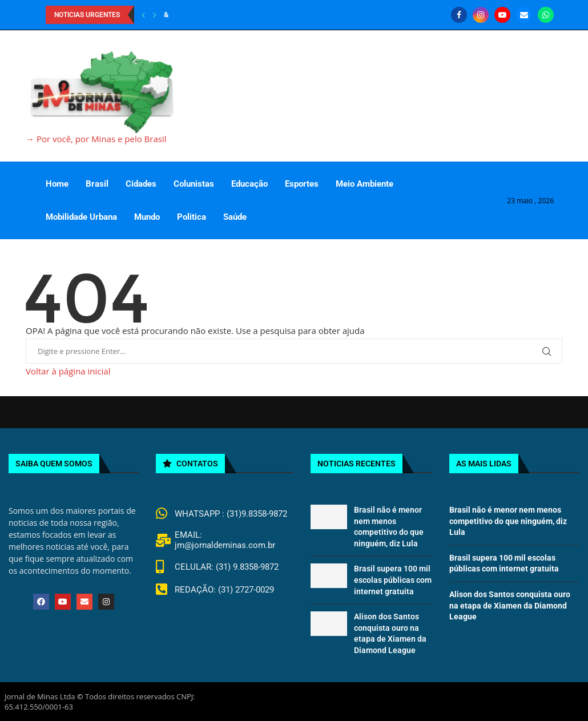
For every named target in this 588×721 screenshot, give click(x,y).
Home (57, 184)
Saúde (235, 217)
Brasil (97, 184)
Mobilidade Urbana (81, 217)
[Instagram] (481, 15)
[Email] (524, 15)
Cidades (141, 184)
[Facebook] (459, 15)
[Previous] (143, 15)
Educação (249, 184)
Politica (192, 217)
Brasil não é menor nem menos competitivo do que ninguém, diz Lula (508, 521)
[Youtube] (502, 15)
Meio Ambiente (365, 184)
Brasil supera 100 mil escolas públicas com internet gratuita (393, 580)
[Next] (155, 15)
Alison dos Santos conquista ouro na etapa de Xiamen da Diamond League (510, 605)
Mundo (147, 217)
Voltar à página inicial (68, 371)
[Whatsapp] (546, 15)
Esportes (302, 184)
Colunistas (194, 184)
